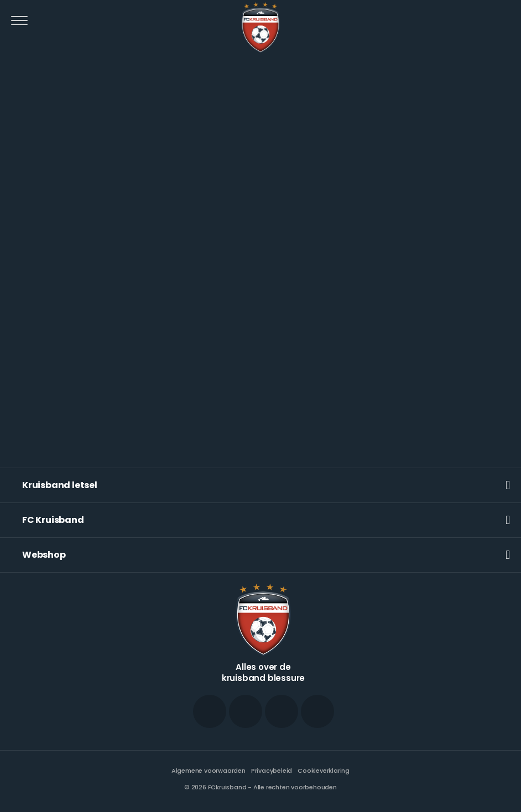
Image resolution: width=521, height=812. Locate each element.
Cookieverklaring (324, 771)
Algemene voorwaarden (209, 771)
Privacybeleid (272, 771)
